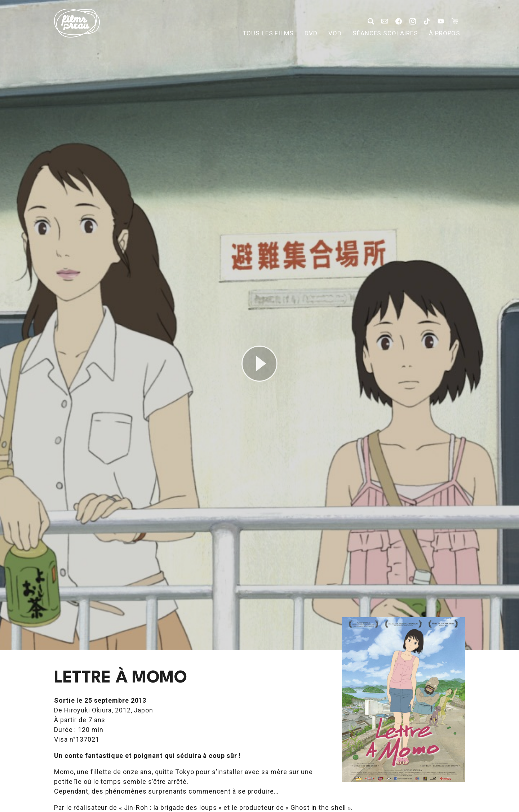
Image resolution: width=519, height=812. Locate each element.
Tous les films (268, 33)
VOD (335, 33)
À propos (445, 33)
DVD (311, 33)
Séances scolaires (385, 33)
